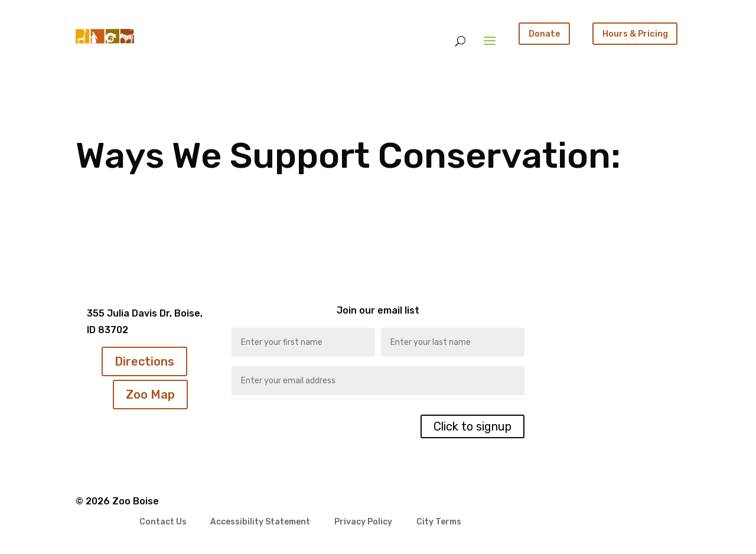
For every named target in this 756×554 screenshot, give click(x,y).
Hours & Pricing (635, 34)
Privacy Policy (363, 522)
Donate (545, 34)
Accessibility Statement (260, 522)
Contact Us (163, 522)
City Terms (439, 522)
